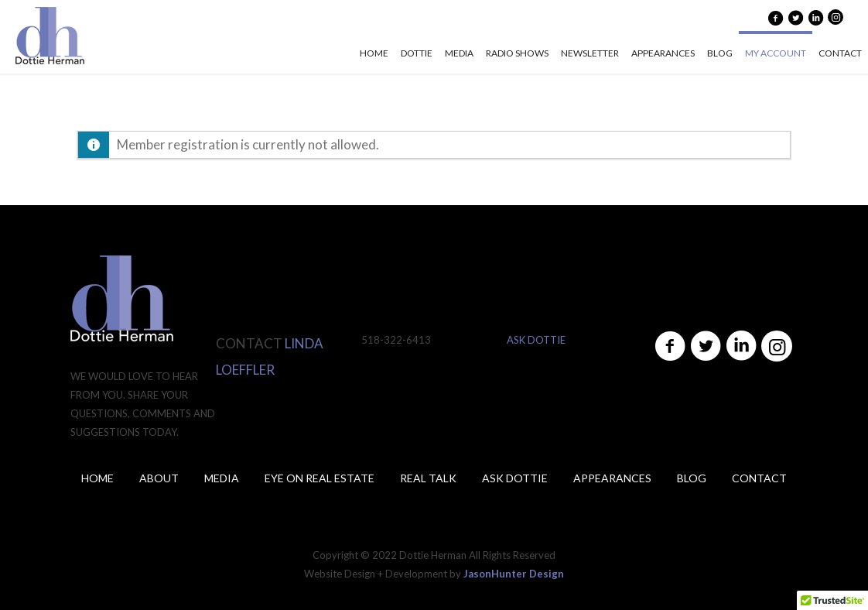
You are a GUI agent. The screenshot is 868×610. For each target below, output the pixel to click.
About (159, 478)
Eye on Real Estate (320, 478)
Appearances (612, 478)
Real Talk (428, 478)
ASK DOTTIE (536, 340)
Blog (692, 478)
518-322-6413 (396, 340)
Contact (759, 478)
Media (222, 478)
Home (97, 478)
